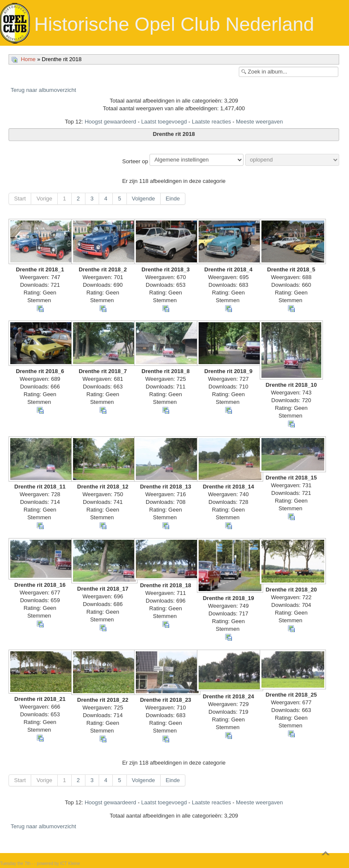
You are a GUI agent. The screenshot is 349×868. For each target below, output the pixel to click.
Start (20, 199)
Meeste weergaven (259, 122)
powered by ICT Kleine (58, 864)
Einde (173, 199)
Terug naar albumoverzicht (43, 90)
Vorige (44, 199)
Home (28, 59)
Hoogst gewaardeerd (110, 122)
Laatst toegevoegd (164, 122)
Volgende (144, 199)
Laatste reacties (211, 122)
